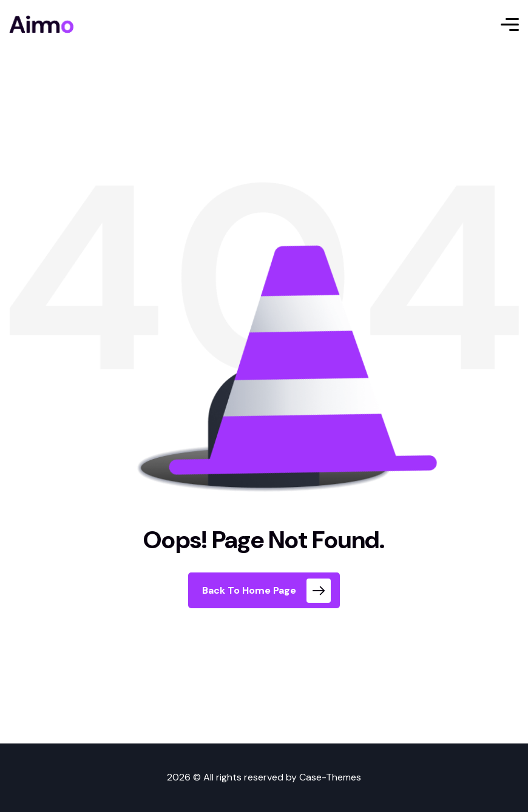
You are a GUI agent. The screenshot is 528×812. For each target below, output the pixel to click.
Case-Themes (330, 777)
